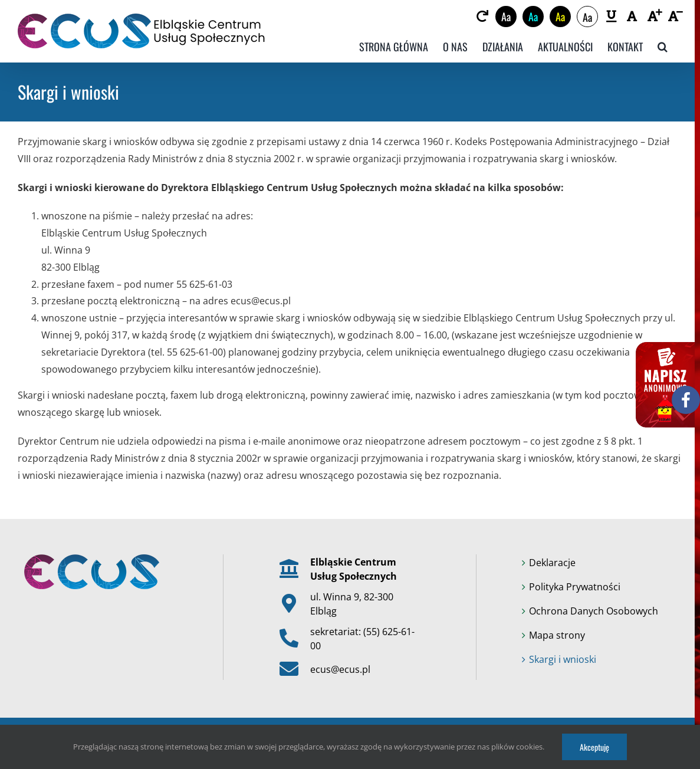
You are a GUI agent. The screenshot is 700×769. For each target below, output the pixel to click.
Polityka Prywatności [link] (575, 587)
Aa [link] (506, 17)
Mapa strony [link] (557, 635)
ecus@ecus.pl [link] (340, 669)
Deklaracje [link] (552, 563)
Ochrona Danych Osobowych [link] (594, 611)
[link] (482, 17)
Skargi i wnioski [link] (563, 659)
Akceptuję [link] (594, 747)
